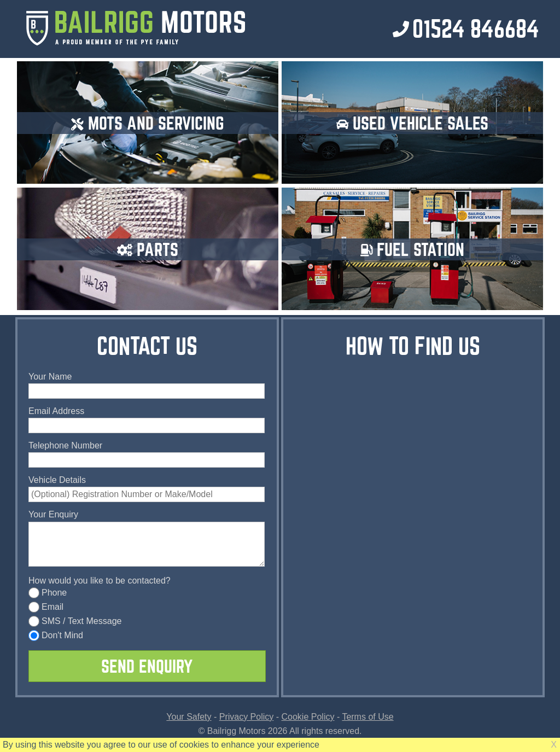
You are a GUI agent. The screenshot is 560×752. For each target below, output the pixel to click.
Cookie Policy (308, 717)
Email (46, 607)
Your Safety (189, 717)
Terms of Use (367, 717)
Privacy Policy (247, 717)
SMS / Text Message (75, 621)
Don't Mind (56, 635)
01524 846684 (476, 28)
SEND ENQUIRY (147, 666)
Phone (48, 593)
